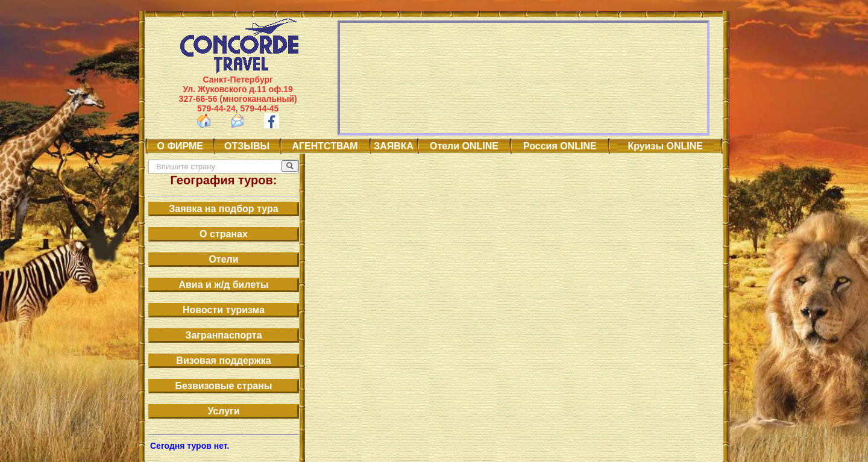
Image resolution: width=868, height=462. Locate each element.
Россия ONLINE (560, 146)
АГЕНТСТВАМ (325, 146)
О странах (224, 234)
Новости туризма (224, 310)
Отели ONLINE (464, 146)
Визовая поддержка (223, 361)
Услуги (223, 411)
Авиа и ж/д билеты (223, 285)
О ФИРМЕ (180, 146)
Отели (223, 259)
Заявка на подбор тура (223, 209)
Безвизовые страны (224, 386)
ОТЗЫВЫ (247, 146)
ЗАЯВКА (394, 146)
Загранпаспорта (223, 335)
